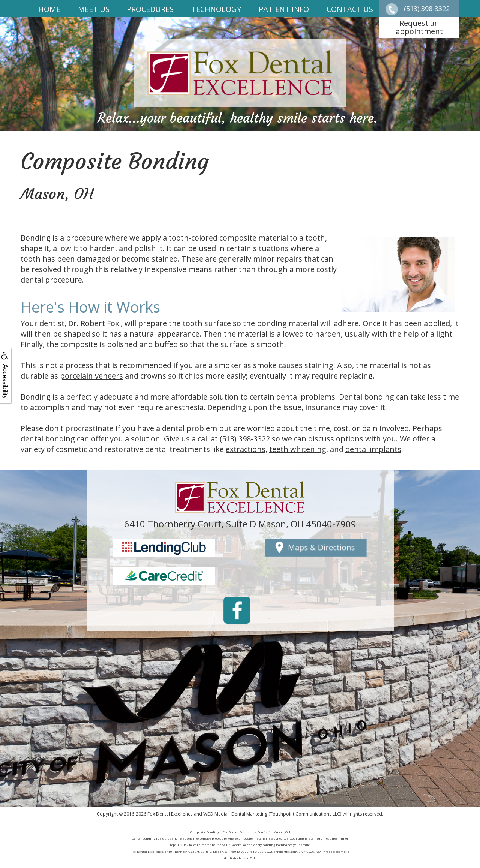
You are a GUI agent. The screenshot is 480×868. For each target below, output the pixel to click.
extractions (246, 449)
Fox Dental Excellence (170, 814)
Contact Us (350, 9)
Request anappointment (419, 27)
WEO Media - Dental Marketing (235, 814)
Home (49, 9)
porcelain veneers (91, 376)
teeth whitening (298, 449)
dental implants (373, 449)
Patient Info (284, 9)
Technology (216, 9)
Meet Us (94, 9)
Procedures (150, 9)
